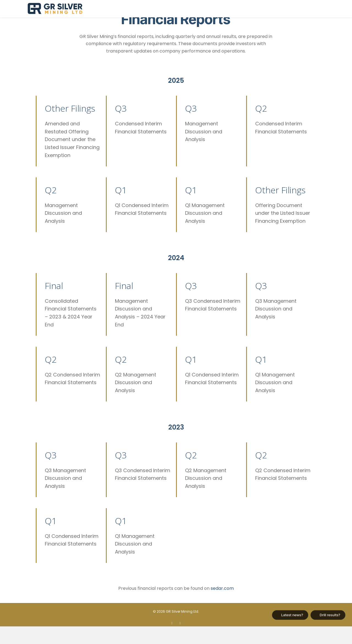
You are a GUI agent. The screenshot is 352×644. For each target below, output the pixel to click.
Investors (266, 9)
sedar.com (222, 606)
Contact (313, 9)
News (290, 9)
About (193, 9)
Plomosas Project (227, 9)
